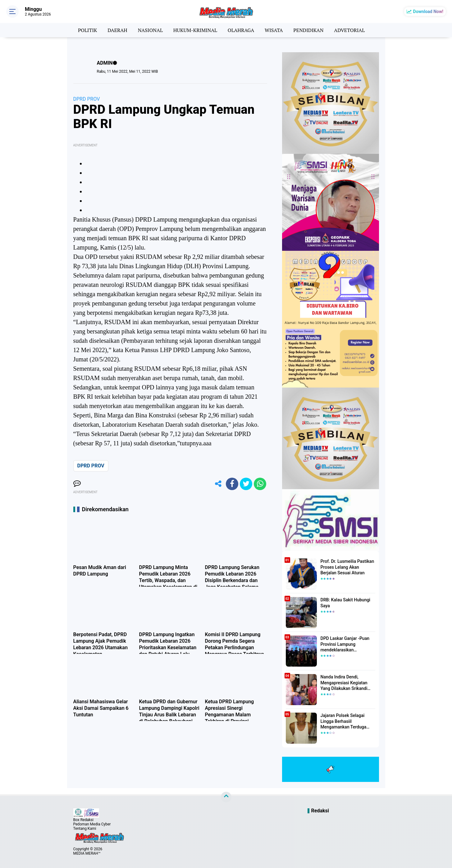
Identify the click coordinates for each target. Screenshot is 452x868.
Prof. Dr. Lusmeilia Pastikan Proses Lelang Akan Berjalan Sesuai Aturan (347, 567)
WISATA (274, 30)
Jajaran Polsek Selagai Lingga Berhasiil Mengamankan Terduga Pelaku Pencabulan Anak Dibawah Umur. (345, 721)
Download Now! (428, 11)
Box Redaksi (83, 820)
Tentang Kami (85, 829)
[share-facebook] (232, 484)
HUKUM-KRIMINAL (195, 30)
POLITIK (87, 30)
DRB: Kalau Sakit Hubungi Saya (345, 603)
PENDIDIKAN (308, 30)
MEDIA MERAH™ (87, 853)
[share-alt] (218, 484)
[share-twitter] (246, 484)
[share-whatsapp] (260, 484)
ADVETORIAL (349, 30)
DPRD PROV (87, 99)
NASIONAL (150, 30)
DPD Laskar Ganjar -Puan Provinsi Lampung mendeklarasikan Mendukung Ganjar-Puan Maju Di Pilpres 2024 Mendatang (345, 644)
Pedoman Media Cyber (92, 824)
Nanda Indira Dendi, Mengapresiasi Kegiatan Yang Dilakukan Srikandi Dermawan (344, 683)
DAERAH (117, 30)
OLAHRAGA (241, 30)
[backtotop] (226, 797)
